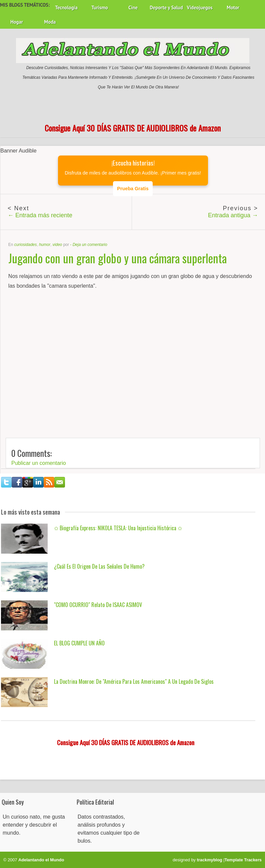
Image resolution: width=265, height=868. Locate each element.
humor (45, 245)
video (57, 245)
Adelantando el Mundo (41, 860)
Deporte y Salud (166, 8)
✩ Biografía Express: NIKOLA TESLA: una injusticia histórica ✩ (118, 528)
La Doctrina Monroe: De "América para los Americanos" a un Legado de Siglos (134, 681)
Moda (50, 22)
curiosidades (25, 245)
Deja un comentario (90, 245)
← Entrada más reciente (40, 215)
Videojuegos (200, 8)
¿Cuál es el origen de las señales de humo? (99, 566)
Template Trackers (243, 860)
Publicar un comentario (39, 463)
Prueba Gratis (133, 189)
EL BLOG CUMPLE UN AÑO (79, 643)
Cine (133, 8)
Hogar (17, 22)
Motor (233, 8)
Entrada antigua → (233, 215)
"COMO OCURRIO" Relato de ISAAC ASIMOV (98, 605)
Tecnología (66, 8)
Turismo (100, 8)
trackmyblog (210, 860)
